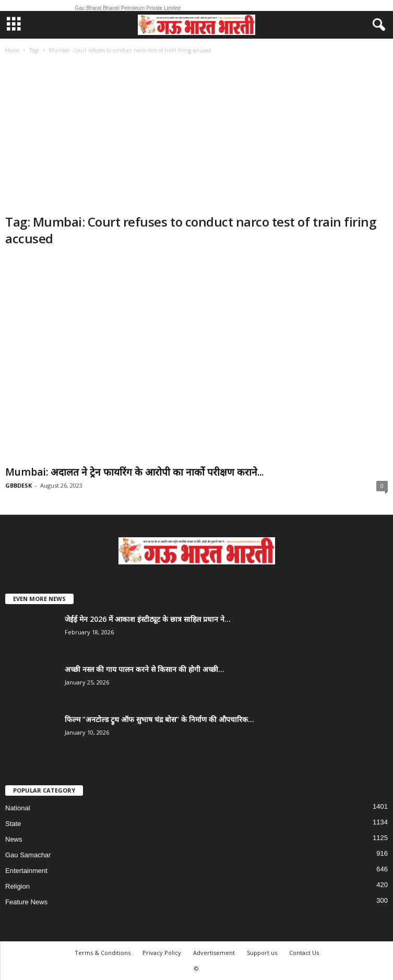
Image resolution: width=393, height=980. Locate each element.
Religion (17, 886)
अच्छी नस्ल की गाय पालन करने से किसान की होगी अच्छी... (145, 669)
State (13, 824)
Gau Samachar (28, 855)
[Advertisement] (196, 135)
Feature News (26, 902)
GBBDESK (19, 485)
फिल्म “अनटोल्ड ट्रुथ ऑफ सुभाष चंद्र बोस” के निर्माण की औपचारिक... (159, 719)
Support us (262, 953)
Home (12, 50)
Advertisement (214, 953)
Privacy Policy (162, 953)
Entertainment (26, 871)
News (14, 839)
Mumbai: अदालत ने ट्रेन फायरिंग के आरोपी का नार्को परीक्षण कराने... (134, 472)
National (18, 808)
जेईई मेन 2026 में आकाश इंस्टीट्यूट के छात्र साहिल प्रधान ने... (148, 619)
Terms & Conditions (103, 953)
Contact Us (304, 953)
